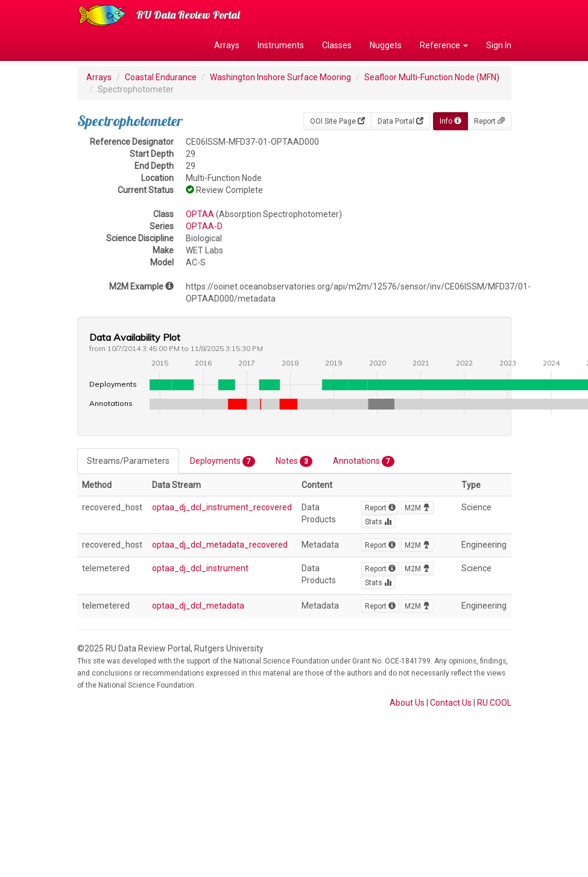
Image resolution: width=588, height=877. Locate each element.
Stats (378, 522)
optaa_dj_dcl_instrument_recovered (222, 507)
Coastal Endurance (161, 77)
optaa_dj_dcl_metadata (198, 606)
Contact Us (451, 703)
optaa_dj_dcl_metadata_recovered (220, 545)
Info (450, 121)
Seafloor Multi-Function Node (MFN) (432, 77)
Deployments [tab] (223, 461)
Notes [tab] (294, 461)
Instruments (281, 45)
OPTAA (200, 214)
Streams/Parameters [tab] (128, 461)
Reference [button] (444, 45)
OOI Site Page (337, 121)
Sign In (499, 45)
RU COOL (494, 703)
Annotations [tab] (364, 461)
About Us (407, 703)
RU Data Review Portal (188, 15)
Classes (337, 45)
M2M (417, 508)
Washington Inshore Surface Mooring (280, 77)
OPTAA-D (204, 226)
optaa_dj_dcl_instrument (200, 568)
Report (489, 121)
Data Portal (400, 121)
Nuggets (386, 45)
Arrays (227, 45)
